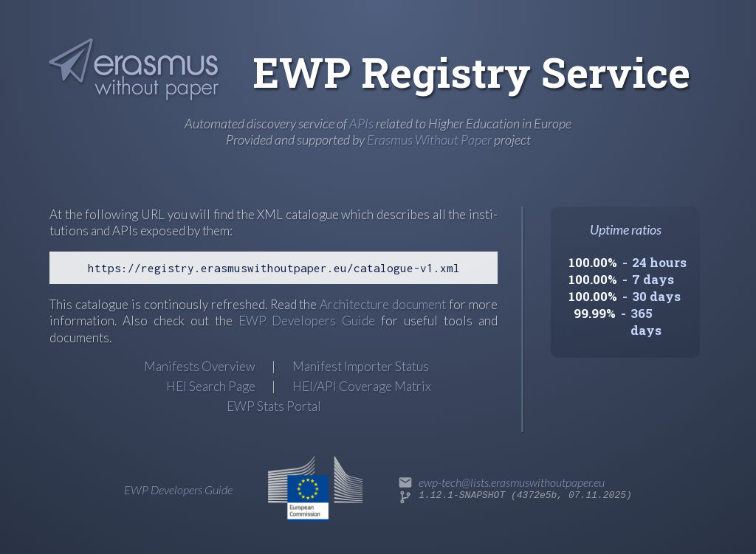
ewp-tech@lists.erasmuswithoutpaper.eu (512, 482)
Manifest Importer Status (361, 366)
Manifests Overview (200, 366)
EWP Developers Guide (307, 321)
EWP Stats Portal (274, 406)
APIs (361, 123)
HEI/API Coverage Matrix (362, 386)
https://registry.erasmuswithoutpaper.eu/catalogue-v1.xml (274, 268)
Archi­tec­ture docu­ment (383, 304)
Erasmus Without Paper (429, 139)
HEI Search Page (211, 386)
